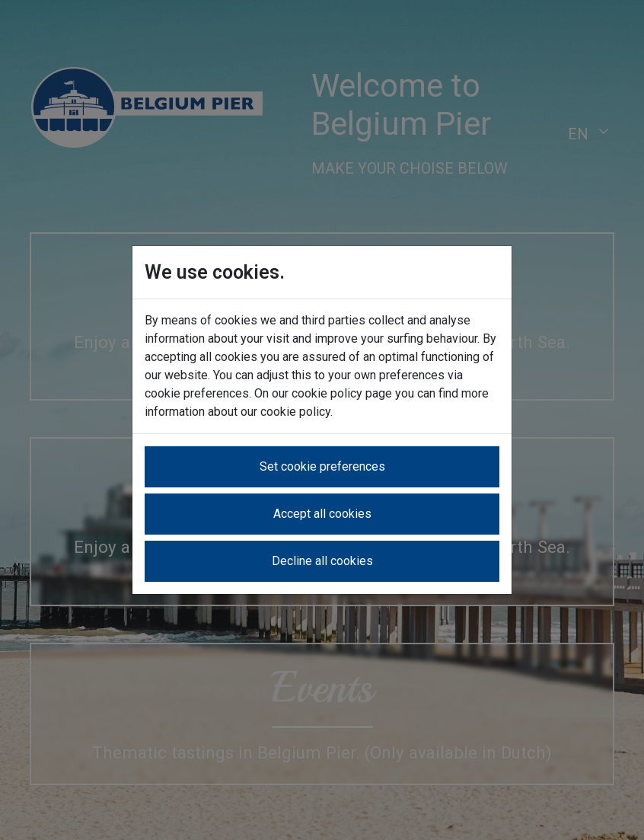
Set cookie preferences (322, 466)
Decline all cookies (322, 561)
